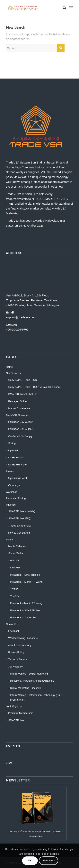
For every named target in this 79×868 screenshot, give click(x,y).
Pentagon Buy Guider (20, 422)
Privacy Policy (16, 652)
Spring (12, 443)
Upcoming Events (18, 478)
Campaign (14, 485)
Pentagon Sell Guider (20, 429)
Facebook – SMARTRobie (25, 610)
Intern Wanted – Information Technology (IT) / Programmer (36, 697)
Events (10, 471)
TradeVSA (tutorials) (20, 526)
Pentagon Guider (18, 401)
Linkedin (15, 568)
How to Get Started (19, 533)
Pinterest (15, 560)
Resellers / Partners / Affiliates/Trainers (32, 681)
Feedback (14, 631)
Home (9, 367)
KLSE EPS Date (17, 465)
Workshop (12, 492)
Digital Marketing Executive (26, 688)
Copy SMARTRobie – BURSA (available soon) (34, 387)
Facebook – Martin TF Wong (26, 603)
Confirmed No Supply (20, 436)
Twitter (14, 589)
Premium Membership (21, 713)
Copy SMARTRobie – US (22, 380)
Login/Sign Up (14, 706)
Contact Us (12, 624)
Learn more (48, 861)
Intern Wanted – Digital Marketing (29, 674)
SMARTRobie (16, 720)
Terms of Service (18, 659)
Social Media (15, 553)
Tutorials (11, 505)
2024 (9, 763)
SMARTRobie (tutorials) (22, 511)
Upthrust (13, 450)
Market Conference (19, 408)
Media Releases (17, 546)
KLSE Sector (15, 457)
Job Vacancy (15, 667)
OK (30, 861)
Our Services (13, 373)
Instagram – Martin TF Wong (26, 582)
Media (9, 540)
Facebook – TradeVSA (23, 617)
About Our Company (20, 645)
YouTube (15, 596)
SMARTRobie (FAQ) (20, 518)
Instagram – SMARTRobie (25, 575)
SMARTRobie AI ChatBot (22, 394)
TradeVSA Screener (17, 415)
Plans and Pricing (16, 498)
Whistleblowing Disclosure (23, 638)
